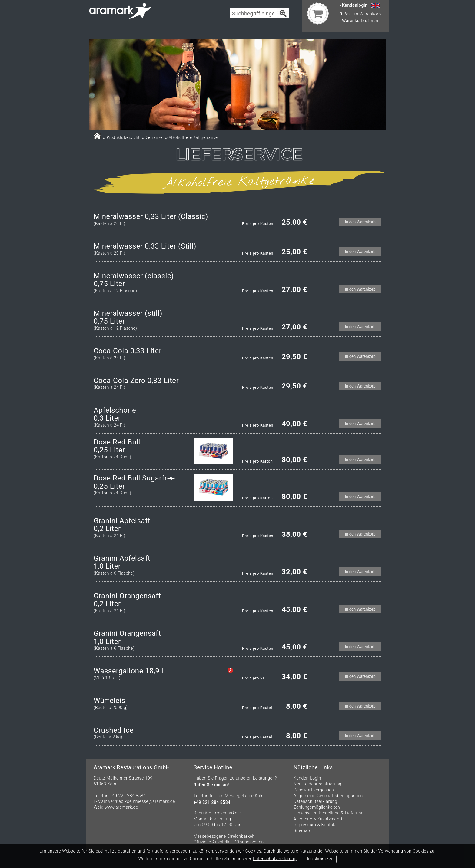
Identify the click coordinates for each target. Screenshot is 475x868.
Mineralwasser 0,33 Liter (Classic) (151, 216)
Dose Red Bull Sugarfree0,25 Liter (134, 482)
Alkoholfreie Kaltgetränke (193, 137)
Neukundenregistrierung (317, 784)
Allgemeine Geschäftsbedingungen (328, 796)
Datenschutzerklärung (315, 801)
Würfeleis (110, 701)
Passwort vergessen (314, 790)
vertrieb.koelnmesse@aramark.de (142, 801)
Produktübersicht (123, 137)
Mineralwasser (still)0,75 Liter (128, 317)
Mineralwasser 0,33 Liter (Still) (145, 246)
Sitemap (302, 830)
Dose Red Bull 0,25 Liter (117, 446)
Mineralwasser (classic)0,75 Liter (134, 280)
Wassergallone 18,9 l (128, 671)
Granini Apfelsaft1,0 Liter (122, 562)
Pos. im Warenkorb (360, 14)
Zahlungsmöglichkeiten (317, 807)
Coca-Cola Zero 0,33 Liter (136, 381)
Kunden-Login (307, 778)
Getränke (154, 137)
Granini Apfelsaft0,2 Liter (122, 525)
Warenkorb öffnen (359, 21)
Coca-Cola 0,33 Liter (128, 351)
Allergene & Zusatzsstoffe (319, 819)
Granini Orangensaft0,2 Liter (127, 600)
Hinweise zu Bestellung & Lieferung (329, 813)
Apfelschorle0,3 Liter (115, 414)
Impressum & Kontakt (315, 825)
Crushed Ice (114, 730)
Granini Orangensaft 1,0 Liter (127, 637)
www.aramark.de (121, 807)
